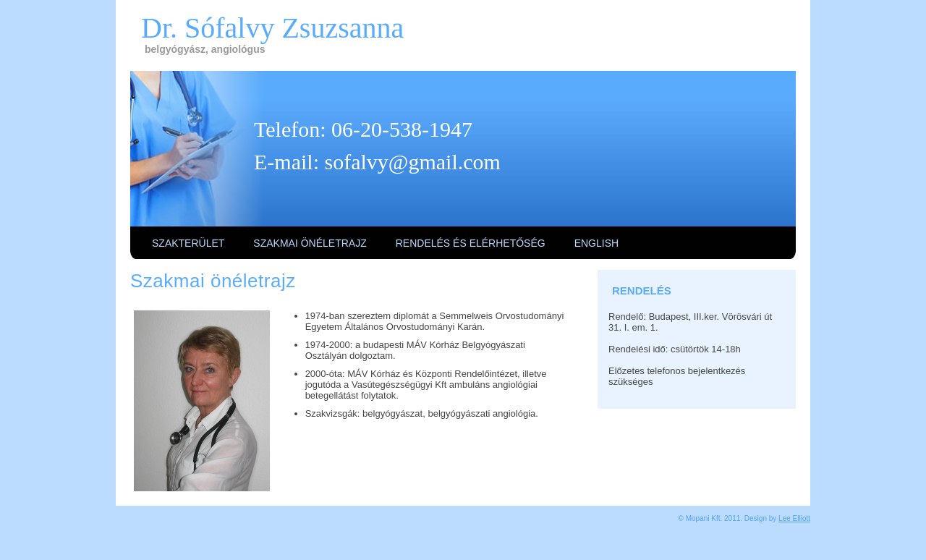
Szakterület (188, 243)
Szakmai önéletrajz (310, 243)
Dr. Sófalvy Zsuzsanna (272, 28)
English (596, 243)
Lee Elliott (794, 518)
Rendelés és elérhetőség (471, 243)
